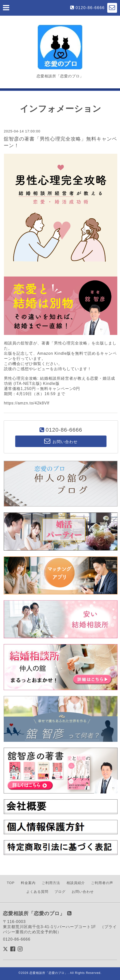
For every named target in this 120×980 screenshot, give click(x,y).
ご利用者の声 (102, 883)
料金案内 (28, 883)
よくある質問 (37, 892)
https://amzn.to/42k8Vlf (27, 403)
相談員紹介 (76, 883)
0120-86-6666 (90, 8)
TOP (11, 883)
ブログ (60, 892)
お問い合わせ (83, 892)
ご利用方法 (51, 883)
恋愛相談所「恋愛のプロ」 (49, 973)
